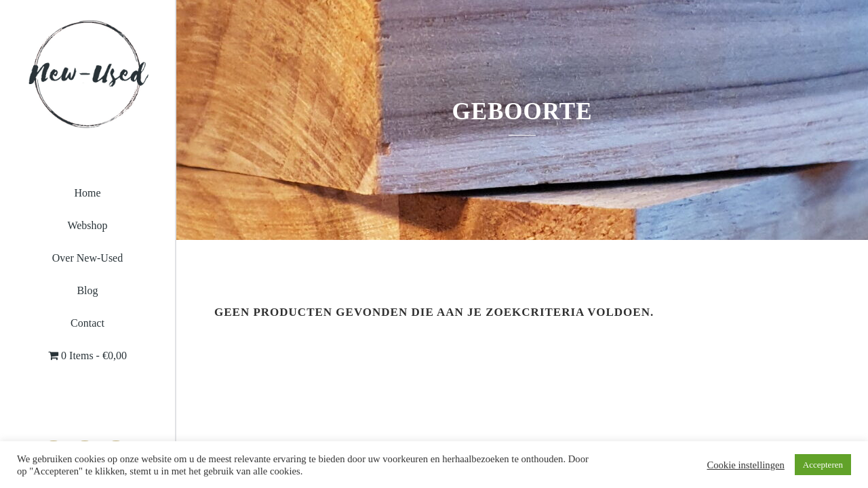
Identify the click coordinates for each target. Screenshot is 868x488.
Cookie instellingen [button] (745, 465)
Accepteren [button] (823, 465)
